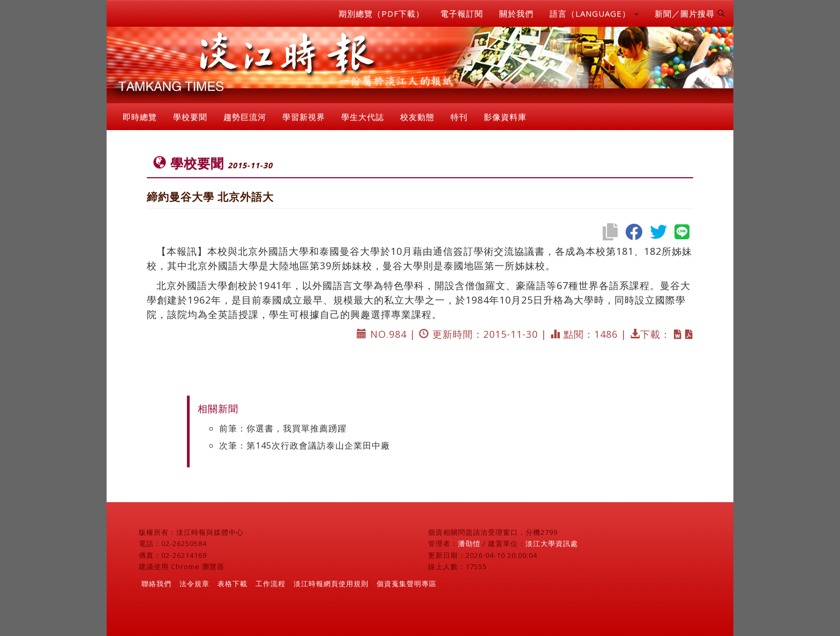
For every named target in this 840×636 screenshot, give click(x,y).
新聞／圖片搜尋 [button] (690, 13)
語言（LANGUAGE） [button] (594, 13)
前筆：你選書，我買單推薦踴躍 (283, 428)
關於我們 (516, 13)
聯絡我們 (156, 584)
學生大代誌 (363, 117)
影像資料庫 (505, 117)
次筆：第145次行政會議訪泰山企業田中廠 (305, 445)
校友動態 (417, 117)
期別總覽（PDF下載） (381, 13)
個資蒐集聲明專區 (407, 584)
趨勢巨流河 (245, 117)
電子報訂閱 (462, 13)
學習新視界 (304, 117)
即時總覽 (140, 117)
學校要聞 (190, 117)
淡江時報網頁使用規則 (331, 584)
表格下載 (232, 584)
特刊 (459, 117)
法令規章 (194, 584)
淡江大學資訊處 (552, 543)
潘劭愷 (469, 543)
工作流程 (271, 584)
